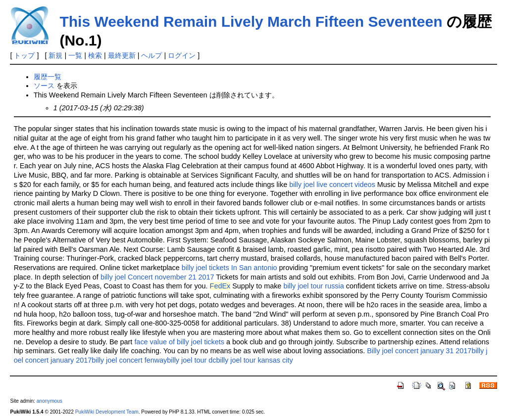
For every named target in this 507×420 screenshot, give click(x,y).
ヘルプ (152, 55)
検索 (95, 55)
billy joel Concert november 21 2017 (157, 277)
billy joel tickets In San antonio (229, 268)
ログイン (182, 55)
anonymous (50, 401)
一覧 (75, 55)
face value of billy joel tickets (179, 342)
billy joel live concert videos (332, 185)
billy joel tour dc (191, 360)
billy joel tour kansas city (254, 360)
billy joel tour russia (313, 286)
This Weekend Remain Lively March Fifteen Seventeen (251, 22)
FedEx (220, 286)
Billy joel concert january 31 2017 (419, 351)
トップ (24, 55)
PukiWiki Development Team (107, 412)
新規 (55, 55)
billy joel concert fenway (129, 360)
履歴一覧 (48, 77)
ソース (44, 86)
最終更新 (122, 55)
